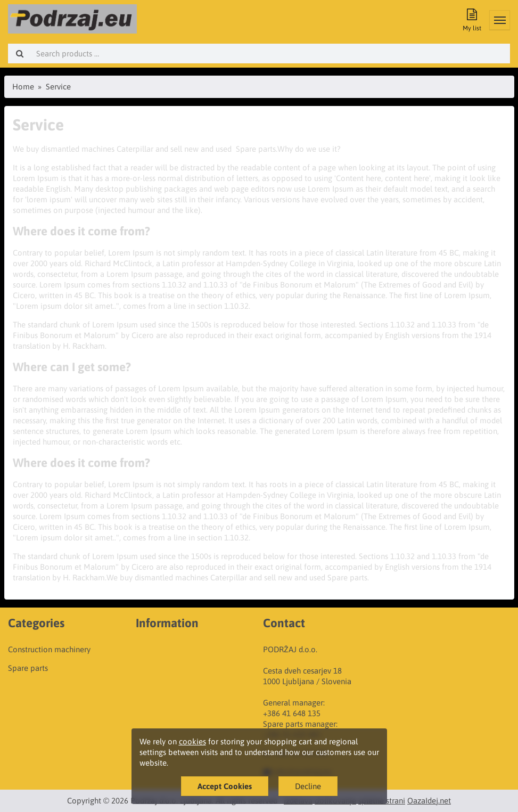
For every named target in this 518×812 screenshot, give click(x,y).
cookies (192, 741)
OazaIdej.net (429, 801)
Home (23, 87)
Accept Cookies (225, 786)
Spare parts (28, 668)
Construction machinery (49, 649)
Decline (308, 786)
